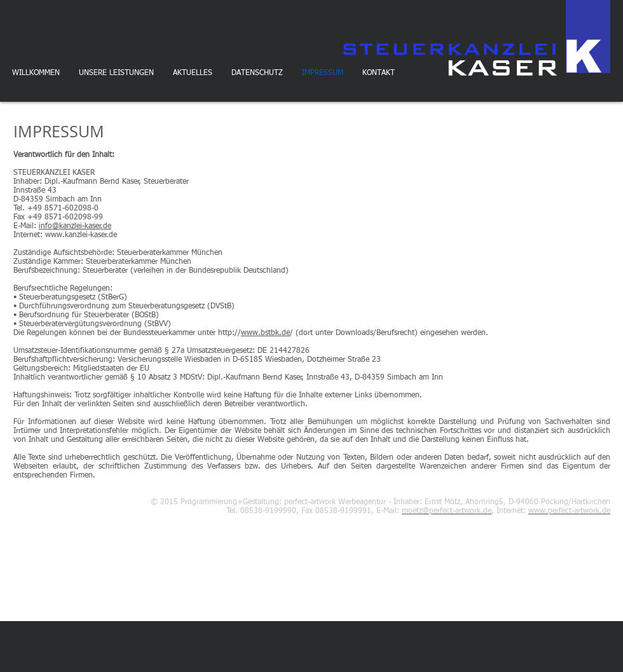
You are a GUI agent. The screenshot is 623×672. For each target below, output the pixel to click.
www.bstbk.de (265, 333)
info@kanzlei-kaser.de (75, 226)
